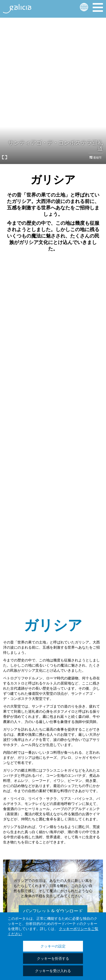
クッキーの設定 (53, 946)
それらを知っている (53, 340)
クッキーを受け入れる (53, 971)
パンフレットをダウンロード (53, 911)
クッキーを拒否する (53, 959)
